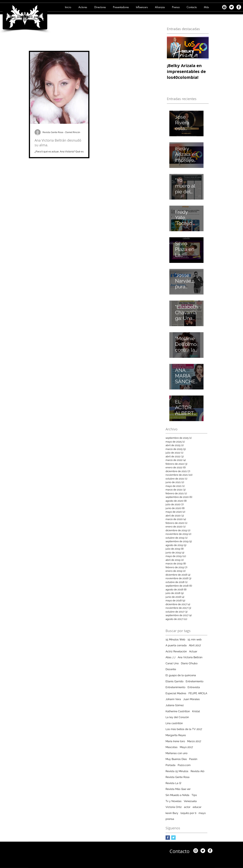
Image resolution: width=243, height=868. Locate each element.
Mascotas (172, 747)
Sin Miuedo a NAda (177, 795)
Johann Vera (173, 699)
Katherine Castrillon (178, 711)
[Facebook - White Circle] (239, 7)
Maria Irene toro (175, 741)
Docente (171, 669)
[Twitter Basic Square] (173, 838)
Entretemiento (194, 681)
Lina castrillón (174, 723)
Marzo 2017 (194, 741)
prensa (170, 819)
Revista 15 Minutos (177, 771)
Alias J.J (170, 657)
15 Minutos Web (175, 639)
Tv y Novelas (174, 801)
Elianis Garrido (174, 681)
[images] (224, 7)
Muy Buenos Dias (176, 759)
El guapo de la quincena (181, 675)
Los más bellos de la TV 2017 (184, 729)
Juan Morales (191, 699)
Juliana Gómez (175, 705)
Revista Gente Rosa (178, 777)
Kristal (196, 711)
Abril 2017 (195, 645)
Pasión (193, 759)
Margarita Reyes (176, 735)
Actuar (193, 651)
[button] (83, 7)
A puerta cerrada (176, 645)
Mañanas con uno (176, 753)
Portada (170, 765)
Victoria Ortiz (174, 807)
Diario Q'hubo (189, 663)
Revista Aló (197, 771)
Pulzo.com (184, 765)
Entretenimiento (175, 687)
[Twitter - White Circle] (232, 7)
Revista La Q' (174, 783)
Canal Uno (172, 663)
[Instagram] (196, 851)
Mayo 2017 (186, 747)
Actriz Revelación (176, 651)
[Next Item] (203, 48)
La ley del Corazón (177, 717)
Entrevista (194, 687)
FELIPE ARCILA (198, 693)
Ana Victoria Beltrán (190, 657)
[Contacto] (179, 851)
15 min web (195, 639)
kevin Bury (172, 813)
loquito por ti (188, 813)
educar (197, 807)
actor (187, 807)
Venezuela (190, 801)
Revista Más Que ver (178, 789)
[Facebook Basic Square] (168, 838)
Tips (194, 795)
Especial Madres (176, 693)
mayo (202, 813)
